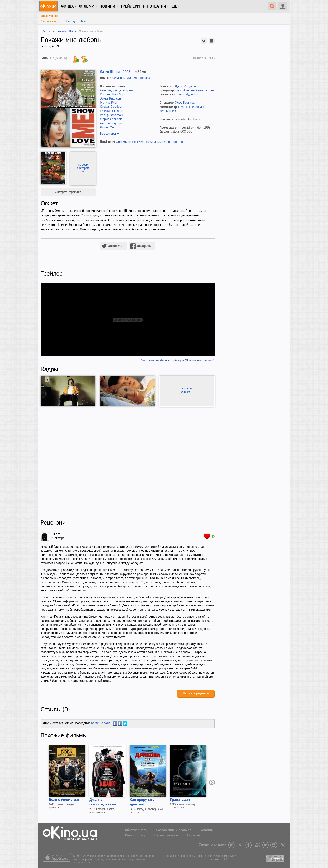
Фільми (87, 6)
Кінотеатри (155, 6)
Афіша (67, 6)
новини (107, 6)
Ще (174, 6)
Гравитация (180, 800)
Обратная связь (137, 830)
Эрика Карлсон (110, 99)
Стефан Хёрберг (111, 107)
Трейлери (130, 6)
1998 (127, 72)
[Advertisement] (128, 463)
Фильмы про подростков (167, 142)
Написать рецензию (196, 694)
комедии (126, 78)
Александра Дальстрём (116, 91)
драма (114, 78)
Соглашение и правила (174, 830)
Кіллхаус (71, 21)
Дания (104, 72)
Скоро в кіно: (49, 21)
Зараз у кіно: (49, 16)
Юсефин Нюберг (111, 111)
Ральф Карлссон (111, 115)
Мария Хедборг (111, 119)
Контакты (206, 830)
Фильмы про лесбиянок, (132, 142)
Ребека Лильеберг (113, 94)
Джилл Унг (108, 128)
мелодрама (142, 78)
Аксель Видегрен (112, 123)
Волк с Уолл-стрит (64, 800)
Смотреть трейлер (68, 192)
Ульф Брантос (185, 103)
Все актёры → (110, 134)
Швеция (116, 72)
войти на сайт (100, 723)
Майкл (85, 21)
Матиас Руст (109, 103)
